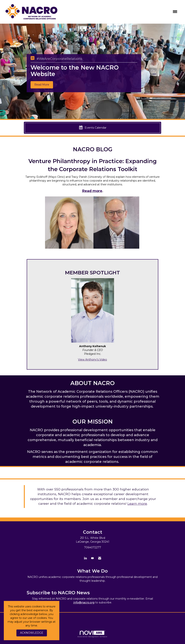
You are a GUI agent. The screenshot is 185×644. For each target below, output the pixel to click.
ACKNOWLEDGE (32, 633)
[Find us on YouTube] (92, 558)
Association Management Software (92, 634)
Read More (42, 85)
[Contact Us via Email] (100, 558)
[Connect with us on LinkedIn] (85, 558)
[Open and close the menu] (122, 12)
